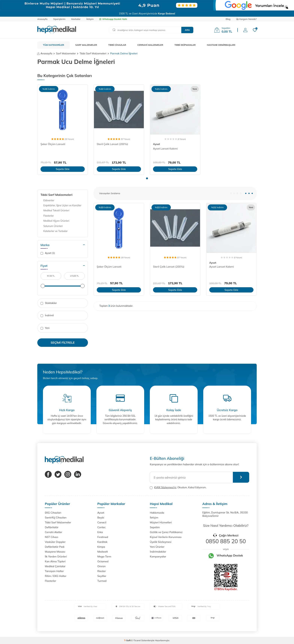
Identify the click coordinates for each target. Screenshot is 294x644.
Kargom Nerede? (246, 19)
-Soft (128, 640)
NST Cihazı (51, 537)
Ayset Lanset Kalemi (165, 149)
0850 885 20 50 (226, 541)
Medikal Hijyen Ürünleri (56, 221)
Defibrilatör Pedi (55, 547)
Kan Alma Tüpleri (55, 561)
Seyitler (102, 576)
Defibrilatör (52, 527)
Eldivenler (49, 200)
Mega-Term (104, 556)
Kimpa (101, 547)
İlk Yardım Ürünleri (56, 556)
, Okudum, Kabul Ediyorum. (178, 487)
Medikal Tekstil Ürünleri (56, 210)
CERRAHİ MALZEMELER (150, 45)
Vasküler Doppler (55, 542)
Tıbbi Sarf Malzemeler (58, 522)
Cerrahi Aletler (54, 532)
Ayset (156, 144)
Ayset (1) (48, 253)
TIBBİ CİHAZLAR (117, 45)
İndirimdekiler (158, 552)
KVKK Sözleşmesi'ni (165, 487)
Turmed (102, 581)
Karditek (102, 542)
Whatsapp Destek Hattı (113, 19)
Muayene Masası (55, 552)
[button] (147, 178)
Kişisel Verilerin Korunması (166, 537)
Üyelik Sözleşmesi (161, 542)
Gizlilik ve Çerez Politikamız (166, 532)
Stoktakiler (49, 303)
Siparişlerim (59, 19)
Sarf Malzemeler (66, 53)
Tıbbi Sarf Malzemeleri (93, 53)
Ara (187, 30)
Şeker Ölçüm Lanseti (53, 144)
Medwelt (103, 552)
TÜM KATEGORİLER (54, 45)
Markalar (76, 19)
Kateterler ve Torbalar (55, 231)
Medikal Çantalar (55, 566)
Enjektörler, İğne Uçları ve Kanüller (62, 205)
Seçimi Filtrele (63, 343)
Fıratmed (103, 537)
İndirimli (47, 315)
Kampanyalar (158, 556)
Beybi (101, 518)
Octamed (103, 561)
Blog (228, 19)
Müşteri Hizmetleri (161, 522)
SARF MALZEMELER (86, 45)
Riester (102, 571)
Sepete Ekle (63, 169)
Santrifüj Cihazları (56, 518)
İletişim (90, 19)
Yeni (45, 328)
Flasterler (49, 216)
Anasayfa (42, 19)
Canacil (102, 522)
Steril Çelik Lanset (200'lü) (112, 144)
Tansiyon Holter (54, 571)
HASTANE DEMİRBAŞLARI (221, 45)
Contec (102, 527)
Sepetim (155, 527)
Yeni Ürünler (157, 547)
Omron (101, 566)
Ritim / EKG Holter (56, 576)
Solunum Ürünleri (53, 226)
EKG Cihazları (53, 513)
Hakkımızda (157, 513)
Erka (100, 532)
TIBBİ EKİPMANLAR (185, 45)
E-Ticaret (136, 640)
